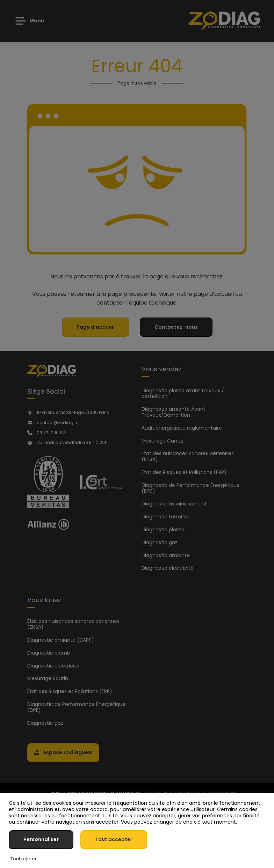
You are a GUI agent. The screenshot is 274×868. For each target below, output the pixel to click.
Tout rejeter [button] (24, 859)
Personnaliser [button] (41, 839)
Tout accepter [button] (114, 839)
